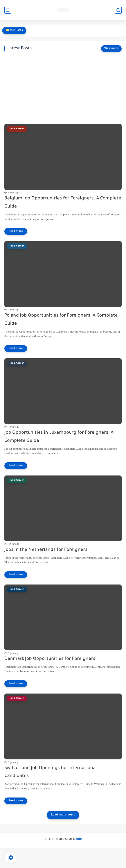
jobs (79, 839)
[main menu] (8, 10)
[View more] (111, 49)
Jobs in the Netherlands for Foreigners (46, 550)
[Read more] (16, 231)
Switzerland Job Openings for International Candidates (51, 772)
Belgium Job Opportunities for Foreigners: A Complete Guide (63, 203)
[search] (118, 10)
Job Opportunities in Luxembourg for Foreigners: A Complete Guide (59, 437)
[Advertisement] (63, 88)
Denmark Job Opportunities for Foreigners (50, 659)
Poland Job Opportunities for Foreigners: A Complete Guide (61, 320)
